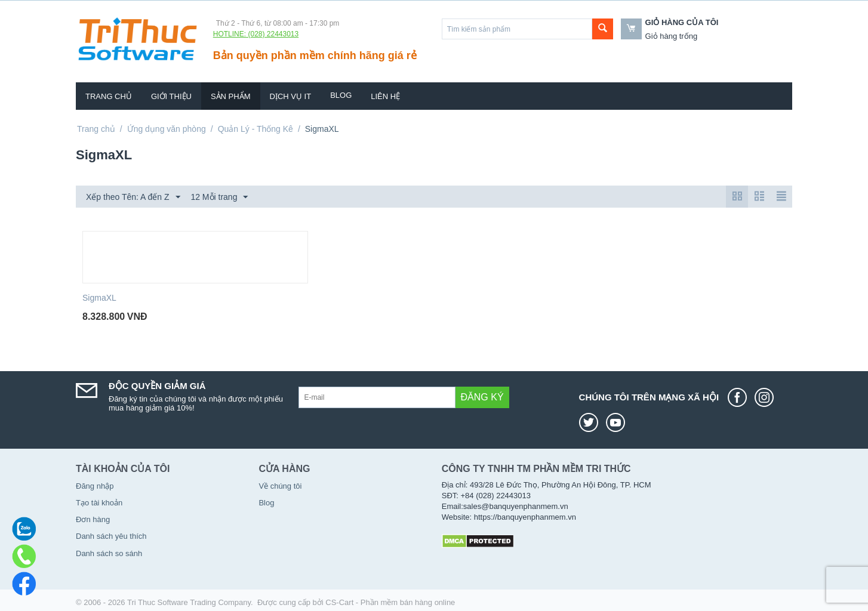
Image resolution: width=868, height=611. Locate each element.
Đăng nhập (95, 486)
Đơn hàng (93, 519)
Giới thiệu (171, 96)
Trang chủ (109, 96)
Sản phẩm (231, 96)
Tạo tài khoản (99, 503)
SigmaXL (99, 298)
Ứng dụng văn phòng (167, 129)
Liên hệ (385, 96)
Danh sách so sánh (109, 553)
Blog (341, 95)
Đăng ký (482, 397)
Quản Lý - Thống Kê (256, 129)
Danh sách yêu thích (111, 536)
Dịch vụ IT (291, 96)
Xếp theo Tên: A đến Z (133, 198)
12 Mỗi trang (219, 198)
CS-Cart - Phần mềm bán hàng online (390, 602)
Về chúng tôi (280, 486)
